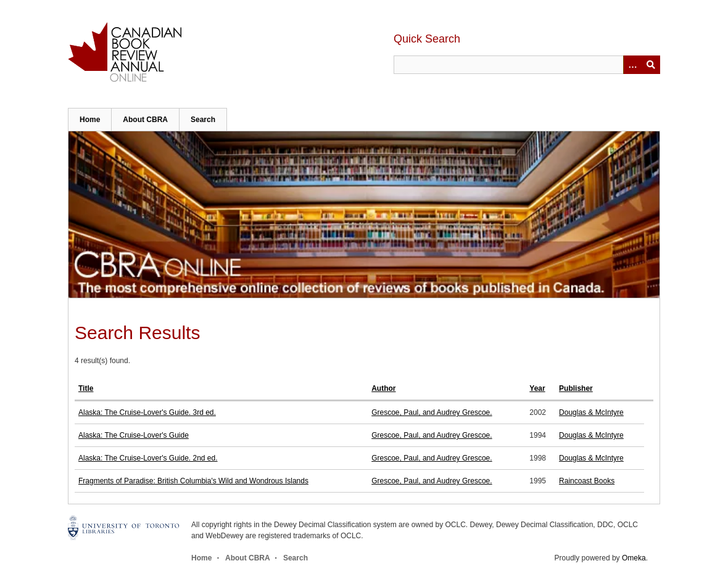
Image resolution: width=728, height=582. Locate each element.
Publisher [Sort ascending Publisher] (576, 388)
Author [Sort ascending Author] (383, 388)
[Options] (632, 65)
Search (203, 120)
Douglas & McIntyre (591, 412)
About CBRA (145, 120)
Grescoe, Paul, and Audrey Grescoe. (432, 412)
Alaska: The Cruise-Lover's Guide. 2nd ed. (148, 458)
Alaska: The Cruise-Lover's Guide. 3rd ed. (147, 412)
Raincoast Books (587, 481)
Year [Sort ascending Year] (537, 388)
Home (90, 120)
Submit (651, 65)
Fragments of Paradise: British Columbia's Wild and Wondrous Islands (193, 481)
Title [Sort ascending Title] (86, 388)
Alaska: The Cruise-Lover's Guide (134, 435)
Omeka (634, 558)
